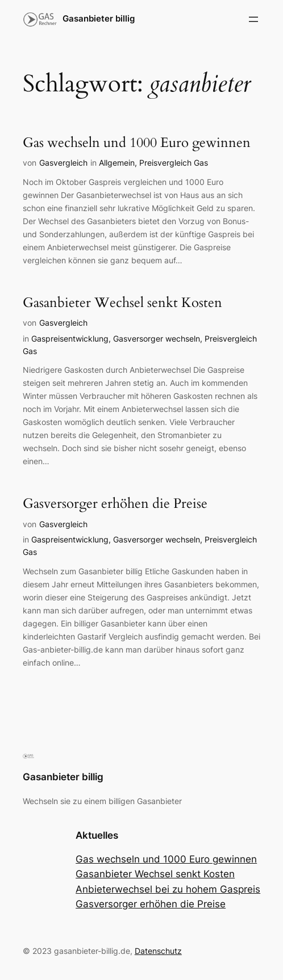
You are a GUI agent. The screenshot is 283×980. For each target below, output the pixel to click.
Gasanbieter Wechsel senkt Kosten (122, 303)
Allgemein (117, 163)
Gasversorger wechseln (157, 338)
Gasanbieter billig (99, 19)
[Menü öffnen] (253, 19)
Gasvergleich (63, 163)
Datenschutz (158, 951)
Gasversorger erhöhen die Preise (115, 504)
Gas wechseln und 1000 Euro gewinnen (137, 143)
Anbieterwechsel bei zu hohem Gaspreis (168, 889)
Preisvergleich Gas (174, 163)
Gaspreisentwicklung (70, 338)
